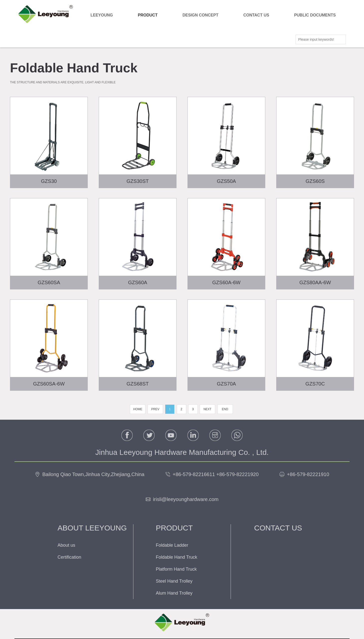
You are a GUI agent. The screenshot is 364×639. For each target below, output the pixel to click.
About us (66, 545)
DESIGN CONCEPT (200, 15)
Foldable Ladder (172, 545)
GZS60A (138, 282)
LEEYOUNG (102, 15)
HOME (138, 409)
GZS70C (315, 384)
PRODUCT (148, 15)
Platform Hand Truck (176, 569)
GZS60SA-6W (49, 384)
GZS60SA (49, 282)
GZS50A (227, 181)
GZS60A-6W (226, 282)
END (225, 409)
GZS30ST (138, 181)
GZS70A (227, 384)
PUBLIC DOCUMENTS (315, 15)
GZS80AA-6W (315, 282)
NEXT (207, 409)
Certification (69, 557)
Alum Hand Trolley (174, 593)
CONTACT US (256, 15)
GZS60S (315, 181)
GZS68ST (138, 384)
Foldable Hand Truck (177, 557)
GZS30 (49, 181)
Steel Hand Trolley (174, 581)
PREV (155, 409)
